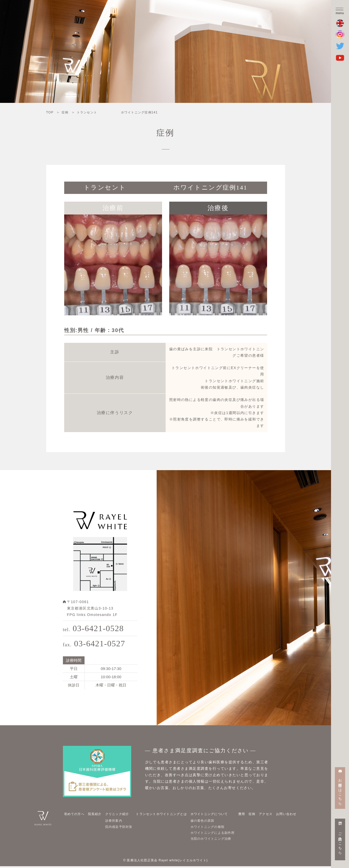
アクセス (266, 815)
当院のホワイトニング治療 (213, 840)
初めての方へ (75, 815)
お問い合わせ (286, 815)
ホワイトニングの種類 (210, 828)
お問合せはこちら (340, 790)
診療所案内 (113, 822)
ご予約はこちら (340, 842)
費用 (244, 815)
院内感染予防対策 (118, 828)
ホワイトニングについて (211, 815)
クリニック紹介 (117, 815)
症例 (253, 815)
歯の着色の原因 (204, 822)
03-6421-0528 (95, 629)
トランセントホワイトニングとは (162, 815)
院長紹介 (95, 815)
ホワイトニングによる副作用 (215, 834)
